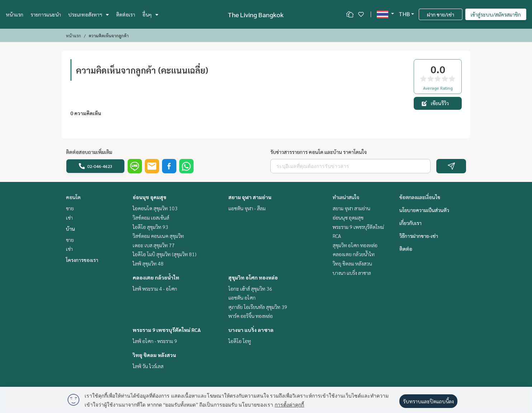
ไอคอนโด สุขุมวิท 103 (155, 208)
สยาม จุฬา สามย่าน (250, 197)
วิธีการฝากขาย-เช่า (419, 236)
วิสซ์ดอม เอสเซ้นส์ (151, 217)
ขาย (70, 208)
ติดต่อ (406, 249)
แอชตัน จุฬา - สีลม (247, 208)
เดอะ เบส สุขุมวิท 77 (154, 245)
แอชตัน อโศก (242, 297)
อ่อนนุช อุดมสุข (149, 197)
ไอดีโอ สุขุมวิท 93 (150, 227)
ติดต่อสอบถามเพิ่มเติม (89, 152)
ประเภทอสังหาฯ (89, 14)
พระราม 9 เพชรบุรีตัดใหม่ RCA (167, 330)
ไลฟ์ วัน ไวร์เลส (148, 366)
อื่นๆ (150, 14)
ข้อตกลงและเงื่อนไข (420, 197)
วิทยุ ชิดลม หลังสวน (154, 355)
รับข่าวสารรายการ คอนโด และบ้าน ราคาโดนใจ (319, 152)
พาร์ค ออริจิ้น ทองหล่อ (251, 316)
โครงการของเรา (82, 260)
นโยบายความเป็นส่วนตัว (424, 210)
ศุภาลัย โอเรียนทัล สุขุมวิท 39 (258, 307)
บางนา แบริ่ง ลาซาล (251, 330)
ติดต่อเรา (126, 14)
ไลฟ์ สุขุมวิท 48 (148, 263)
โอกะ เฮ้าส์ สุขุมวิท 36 (250, 288)
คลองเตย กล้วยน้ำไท (156, 277)
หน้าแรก (15, 14)
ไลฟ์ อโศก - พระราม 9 (155, 341)
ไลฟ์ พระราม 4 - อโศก (155, 288)
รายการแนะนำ (46, 14)
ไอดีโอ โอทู (240, 341)
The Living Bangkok (256, 15)
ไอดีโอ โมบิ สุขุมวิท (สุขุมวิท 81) (165, 254)
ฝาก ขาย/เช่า (441, 14)
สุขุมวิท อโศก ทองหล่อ (253, 277)
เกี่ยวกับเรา (410, 223)
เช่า (69, 217)
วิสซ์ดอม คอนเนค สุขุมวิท (158, 236)
